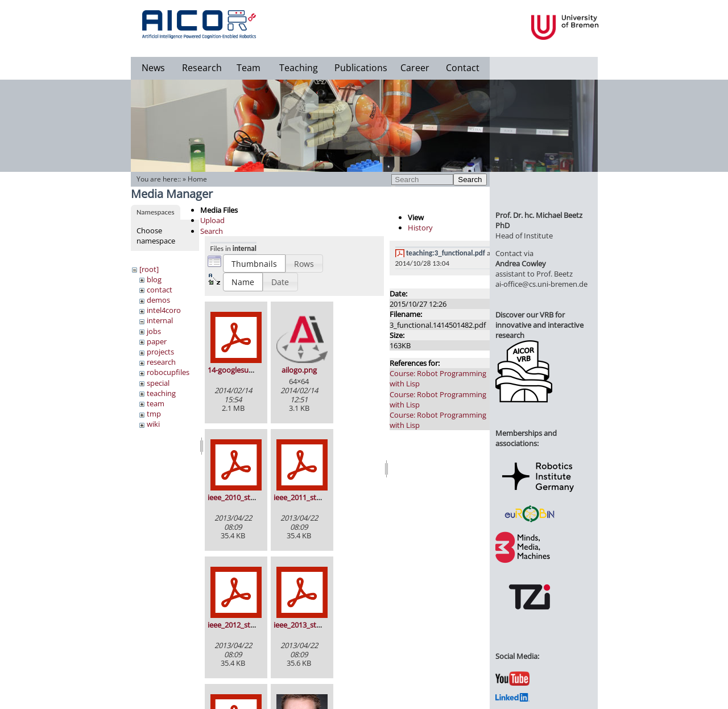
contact (160, 290)
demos (158, 300)
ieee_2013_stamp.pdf (309, 625)
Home (197, 179)
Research (202, 68)
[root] (149, 269)
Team (249, 68)
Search (470, 180)
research (161, 362)
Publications (361, 68)
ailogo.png (299, 370)
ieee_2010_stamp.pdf (243, 497)
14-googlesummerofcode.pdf (257, 370)
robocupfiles (168, 372)
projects (160, 352)
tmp (154, 414)
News (153, 68)
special (158, 383)
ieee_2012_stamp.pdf (243, 625)
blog (154, 279)
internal (160, 320)
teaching (161, 393)
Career (415, 68)
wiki (153, 424)
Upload (212, 220)
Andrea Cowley (521, 263)
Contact (463, 68)
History (420, 228)
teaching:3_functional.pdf (446, 253)
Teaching (299, 68)
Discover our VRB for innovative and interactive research (539, 325)
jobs (154, 331)
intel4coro (164, 310)
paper (157, 341)
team (156, 403)
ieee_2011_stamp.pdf (309, 497)
